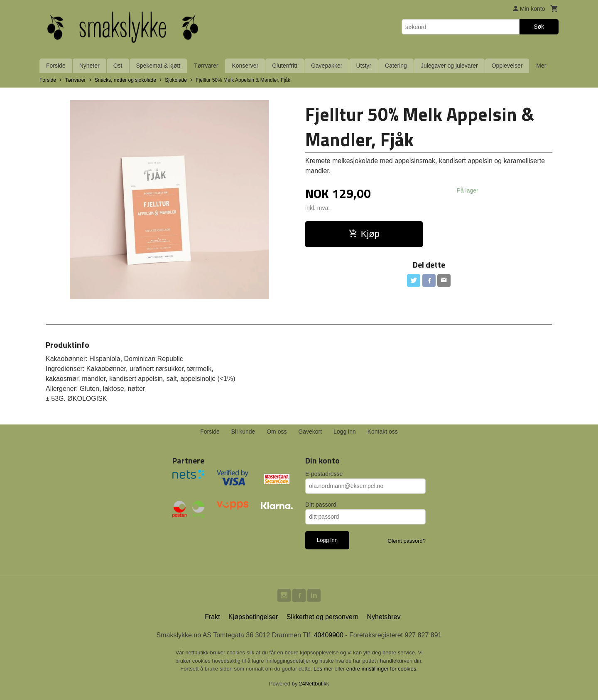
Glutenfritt (285, 66)
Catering (396, 66)
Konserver (245, 66)
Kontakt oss (383, 432)
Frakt (212, 617)
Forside (56, 66)
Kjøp (364, 234)
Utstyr (364, 66)
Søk (539, 27)
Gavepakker (327, 66)
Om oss (277, 432)
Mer (541, 66)
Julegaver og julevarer (449, 66)
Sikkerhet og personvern (322, 617)
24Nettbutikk (314, 684)
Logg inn (345, 432)
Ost (118, 66)
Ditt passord (321, 505)
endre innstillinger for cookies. (382, 669)
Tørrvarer (206, 66)
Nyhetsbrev (384, 617)
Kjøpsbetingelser (253, 617)
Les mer (324, 669)
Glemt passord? (407, 541)
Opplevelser (507, 66)
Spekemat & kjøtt (158, 66)
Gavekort (310, 432)
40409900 (329, 635)
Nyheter (89, 66)
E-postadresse (324, 474)
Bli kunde (243, 432)
